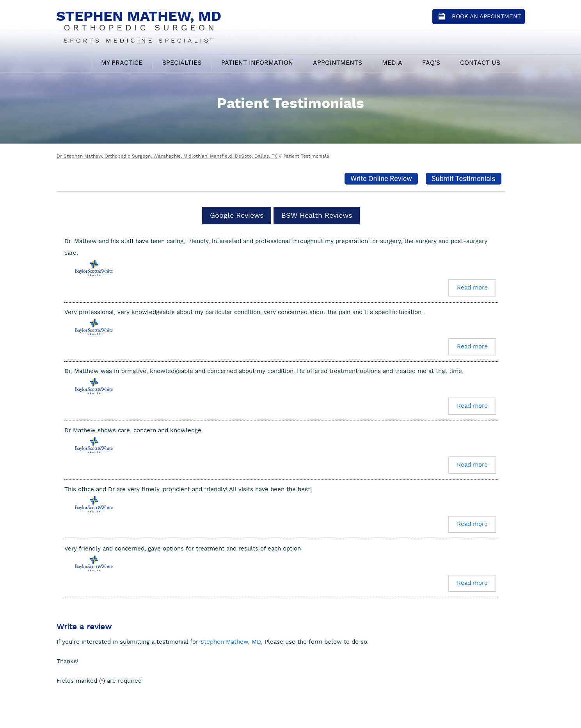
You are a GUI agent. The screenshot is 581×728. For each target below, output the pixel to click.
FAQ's (431, 63)
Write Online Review (381, 178)
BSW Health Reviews (317, 216)
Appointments (338, 63)
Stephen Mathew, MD (231, 642)
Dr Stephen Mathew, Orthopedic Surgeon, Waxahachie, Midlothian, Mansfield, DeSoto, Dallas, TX (168, 156)
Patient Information (257, 63)
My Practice (122, 63)
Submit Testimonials (464, 178)
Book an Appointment (486, 17)
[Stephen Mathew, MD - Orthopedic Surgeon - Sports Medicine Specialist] (139, 26)
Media (392, 63)
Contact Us (480, 63)
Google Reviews (237, 216)
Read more (472, 288)
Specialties (182, 63)
